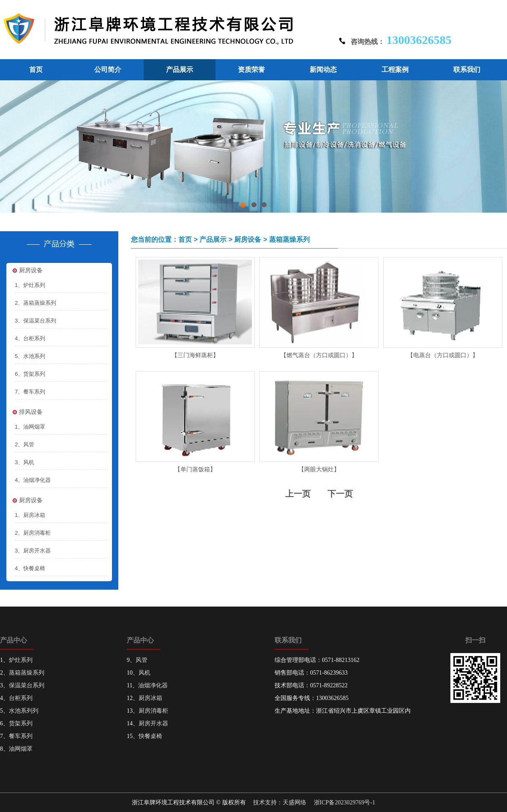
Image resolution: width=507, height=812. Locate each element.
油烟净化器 (153, 685)
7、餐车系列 (30, 392)
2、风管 (25, 444)
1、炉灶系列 (30, 285)
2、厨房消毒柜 (33, 533)
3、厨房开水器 (33, 551)
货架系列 (21, 723)
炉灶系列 (21, 660)
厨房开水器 (153, 723)
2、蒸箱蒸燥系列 (35, 303)
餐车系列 (21, 736)
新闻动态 (323, 70)
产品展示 (180, 70)
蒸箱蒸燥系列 (27, 673)
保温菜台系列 (27, 685)
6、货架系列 (30, 374)
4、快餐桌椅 (30, 568)
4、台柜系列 (30, 338)
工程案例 (395, 70)
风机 (144, 673)
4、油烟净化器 (33, 480)
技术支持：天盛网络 (280, 802)
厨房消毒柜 (153, 711)
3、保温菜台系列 (35, 321)
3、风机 (25, 462)
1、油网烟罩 (30, 427)
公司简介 (108, 70)
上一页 (298, 494)
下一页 (340, 494)
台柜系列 (21, 698)
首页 (36, 70)
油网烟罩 (21, 749)
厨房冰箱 (150, 698)
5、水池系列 (30, 356)
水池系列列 (24, 711)
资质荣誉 (251, 70)
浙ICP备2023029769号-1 (345, 802)
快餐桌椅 (150, 736)
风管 (142, 660)
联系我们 (467, 70)
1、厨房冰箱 (30, 515)
